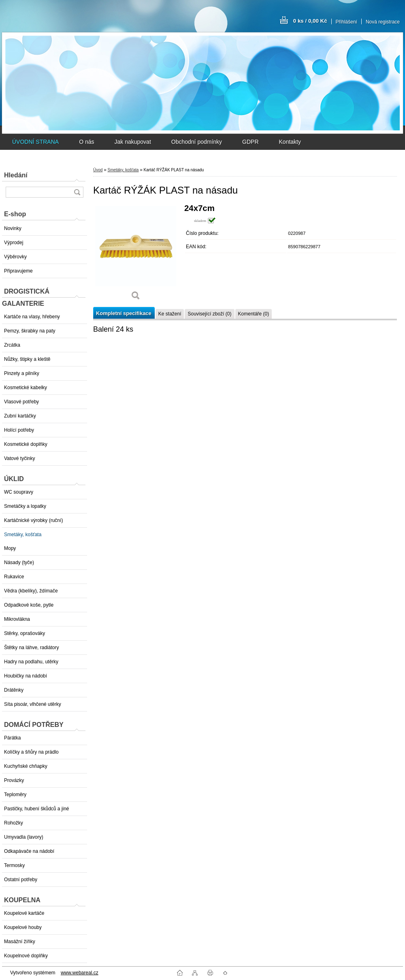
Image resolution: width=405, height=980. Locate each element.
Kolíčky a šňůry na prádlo (31, 752)
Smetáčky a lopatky (25, 506)
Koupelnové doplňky (26, 956)
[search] (77, 192)
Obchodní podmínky (197, 142)
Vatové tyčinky (19, 458)
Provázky (14, 780)
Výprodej (14, 243)
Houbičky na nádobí (26, 676)
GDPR (250, 142)
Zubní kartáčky (20, 416)
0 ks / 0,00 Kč (310, 21)
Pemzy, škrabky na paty (30, 331)
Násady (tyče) (19, 562)
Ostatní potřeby (21, 880)
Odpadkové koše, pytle (29, 605)
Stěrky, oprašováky (25, 633)
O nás (86, 142)
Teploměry (15, 795)
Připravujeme (18, 271)
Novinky (13, 228)
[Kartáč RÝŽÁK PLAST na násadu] (136, 255)
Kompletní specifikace (124, 313)
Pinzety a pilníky (22, 373)
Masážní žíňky (20, 942)
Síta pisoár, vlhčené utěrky (33, 704)
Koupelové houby (23, 927)
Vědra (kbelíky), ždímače (31, 591)
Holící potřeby (19, 430)
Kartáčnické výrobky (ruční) (33, 520)
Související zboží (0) (209, 314)
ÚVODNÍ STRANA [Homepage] (35, 142)
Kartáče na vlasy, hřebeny (32, 317)
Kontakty (290, 142)
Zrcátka (12, 345)
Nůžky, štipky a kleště (27, 359)
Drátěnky (14, 690)
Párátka (12, 738)
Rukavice (14, 577)
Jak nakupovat (132, 142)
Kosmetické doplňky (26, 444)
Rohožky (14, 823)
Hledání (16, 175)
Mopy (10, 548)
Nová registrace (383, 22)
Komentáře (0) (254, 314)
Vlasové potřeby (21, 402)
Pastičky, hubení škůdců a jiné (37, 809)
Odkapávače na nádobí (29, 851)
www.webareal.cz (80, 973)
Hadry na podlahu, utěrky (31, 662)
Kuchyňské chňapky (26, 766)
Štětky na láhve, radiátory (31, 648)
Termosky (14, 865)
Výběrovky (15, 257)
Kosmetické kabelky (26, 388)
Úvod (98, 170)
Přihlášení (346, 22)
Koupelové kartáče (24, 913)
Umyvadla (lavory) (24, 837)
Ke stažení (170, 314)
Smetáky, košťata (23, 535)
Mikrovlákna (17, 619)
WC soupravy (19, 492)
